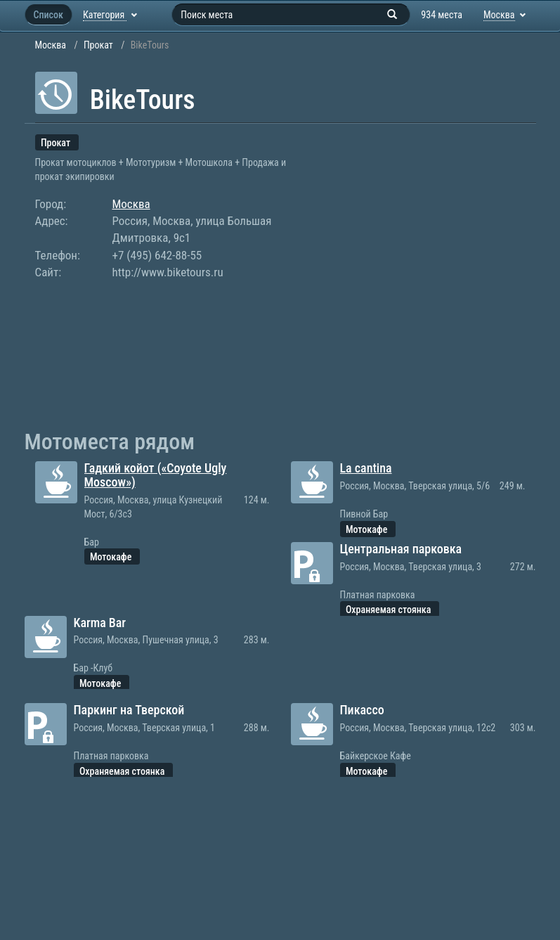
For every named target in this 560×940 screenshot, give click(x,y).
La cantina (366, 468)
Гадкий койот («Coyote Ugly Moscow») (156, 475)
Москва (51, 45)
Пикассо (362, 710)
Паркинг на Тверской (129, 710)
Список (48, 15)
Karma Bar (100, 623)
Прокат (98, 45)
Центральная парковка (401, 549)
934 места (442, 15)
